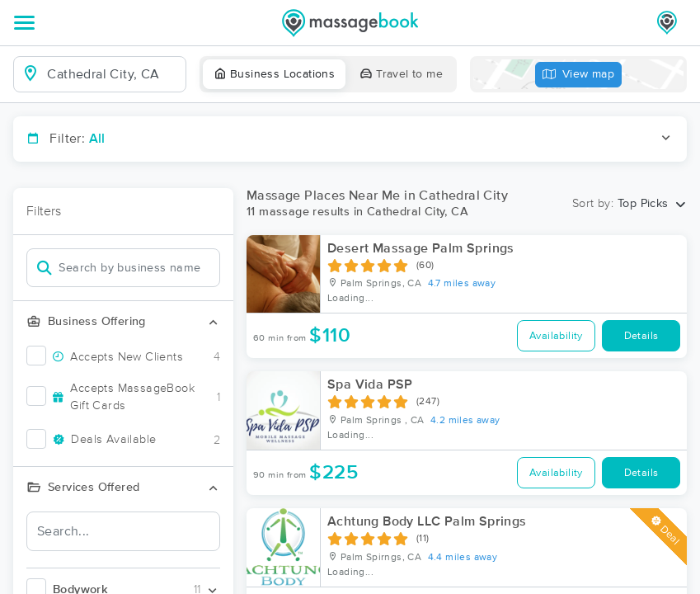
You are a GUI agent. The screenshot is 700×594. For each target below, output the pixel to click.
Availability (556, 336)
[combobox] (113, 74)
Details (641, 336)
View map (579, 75)
